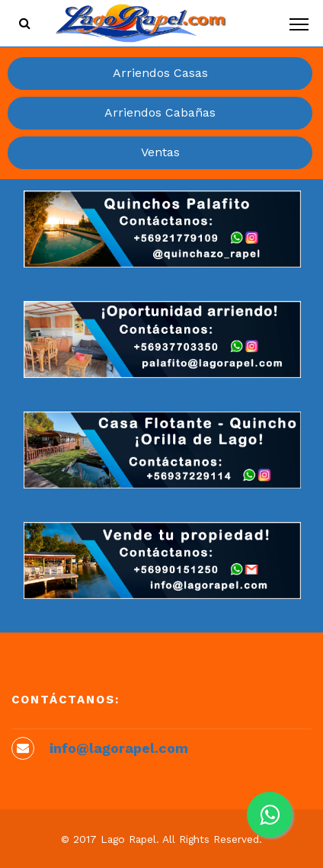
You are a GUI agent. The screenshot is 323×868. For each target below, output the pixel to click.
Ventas (160, 152)
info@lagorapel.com (119, 748)
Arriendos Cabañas (160, 112)
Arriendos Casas (160, 73)
